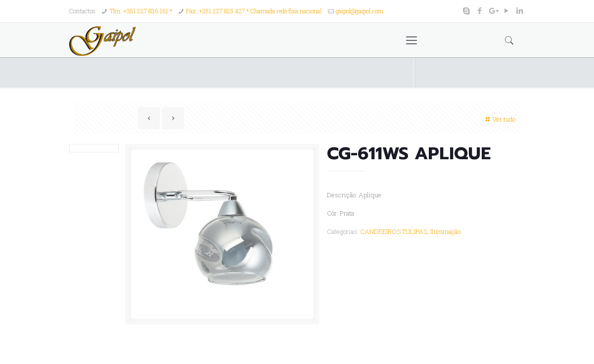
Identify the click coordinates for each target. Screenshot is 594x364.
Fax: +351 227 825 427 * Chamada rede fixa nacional (254, 11)
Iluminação (445, 231)
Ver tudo (499, 119)
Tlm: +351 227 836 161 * (141, 11)
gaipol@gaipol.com (360, 11)
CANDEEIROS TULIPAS (394, 231)
